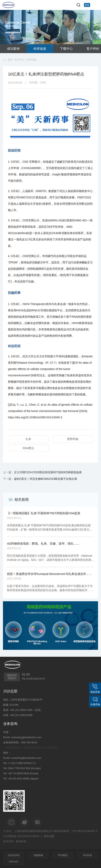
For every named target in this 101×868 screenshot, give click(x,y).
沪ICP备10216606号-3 (85, 831)
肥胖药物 (73, 439)
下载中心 (66, 49)
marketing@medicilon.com (26, 737)
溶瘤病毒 (38, 855)
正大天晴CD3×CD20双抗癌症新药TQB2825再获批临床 (48, 472)
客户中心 (20, 60)
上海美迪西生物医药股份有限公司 (34, 831)
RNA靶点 (29, 448)
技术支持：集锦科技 (15, 841)
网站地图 (49, 836)
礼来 (28, 439)
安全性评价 (14, 855)
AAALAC (14, 862)
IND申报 (87, 855)
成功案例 (13, 49)
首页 (10, 60)
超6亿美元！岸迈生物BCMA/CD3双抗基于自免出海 (46, 479)
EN (87, 5)
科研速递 (40, 49)
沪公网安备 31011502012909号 (21, 836)
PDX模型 (63, 855)
